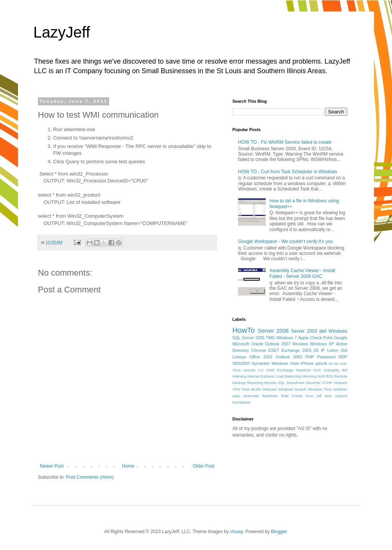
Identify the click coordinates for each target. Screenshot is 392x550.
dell (323, 331)
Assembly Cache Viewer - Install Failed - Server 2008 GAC (302, 273)
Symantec (261, 363)
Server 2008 (273, 331)
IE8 (345, 370)
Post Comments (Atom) (90, 477)
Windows (338, 331)
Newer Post (52, 466)
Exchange (285, 370)
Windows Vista (285, 363)
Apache (249, 370)
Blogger (279, 532)
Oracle (257, 344)
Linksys (239, 357)
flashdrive (270, 396)
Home (128, 466)
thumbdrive (241, 402)
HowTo (244, 330)
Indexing (239, 376)
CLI (261, 370)
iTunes (297, 396)
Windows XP (322, 344)
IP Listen (330, 350)
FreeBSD (303, 370)
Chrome (258, 350)
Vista (245, 389)
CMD (270, 370)
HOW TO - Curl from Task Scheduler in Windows (288, 172)
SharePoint (295, 383)
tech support (336, 396)
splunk (321, 363)
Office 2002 (261, 357)
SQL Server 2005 (248, 338)
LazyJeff (62, 32)
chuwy (236, 532)
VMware (341, 383)
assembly (251, 396)
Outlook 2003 (289, 357)
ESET (274, 350)
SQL (281, 383)
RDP (343, 357)
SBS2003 (241, 363)
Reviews (300, 344)
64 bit (334, 364)
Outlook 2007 (278, 344)
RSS (330, 376)
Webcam (270, 389)
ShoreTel (313, 383)
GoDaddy (332, 370)
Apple (304, 338)
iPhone (307, 363)
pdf (319, 396)
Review (270, 383)
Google (341, 338)
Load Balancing (288, 376)
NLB (321, 376)
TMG (271, 338)
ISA (344, 350)
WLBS (256, 389)
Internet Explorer (261, 376)
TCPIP (327, 383)
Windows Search (292, 389)
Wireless (340, 389)
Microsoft (241, 344)
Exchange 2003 (296, 350)
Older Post (203, 466)
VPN (236, 389)
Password (326, 357)
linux (310, 396)
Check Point (321, 338)
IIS (316, 350)
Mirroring (309, 376)
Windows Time (319, 389)
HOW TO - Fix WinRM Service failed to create (285, 142)
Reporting (255, 383)
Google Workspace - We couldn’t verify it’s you (285, 241)
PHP (310, 357)
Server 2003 (304, 331)
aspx (236, 396)
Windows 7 (287, 338)
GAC (318, 370)
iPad (285, 396)
